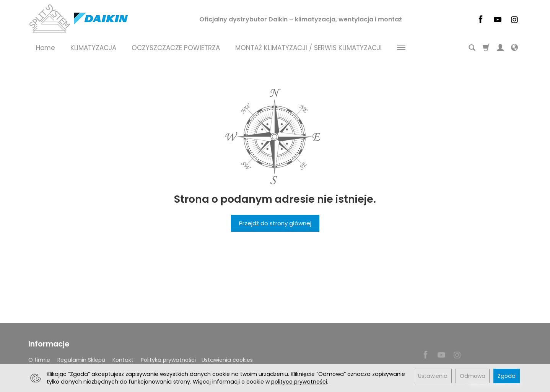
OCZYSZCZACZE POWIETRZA (176, 48)
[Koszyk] (486, 48)
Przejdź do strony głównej (275, 223)
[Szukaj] (472, 48)
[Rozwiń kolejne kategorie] (401, 48)
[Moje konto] (500, 48)
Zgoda (507, 376)
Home (46, 48)
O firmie (39, 360)
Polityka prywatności (168, 360)
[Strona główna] (78, 18)
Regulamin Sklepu (81, 360)
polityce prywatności (299, 382)
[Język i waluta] (514, 48)
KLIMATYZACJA (93, 48)
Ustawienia (433, 376)
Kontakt (123, 360)
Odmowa (473, 376)
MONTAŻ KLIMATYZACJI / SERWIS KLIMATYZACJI (308, 48)
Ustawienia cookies (227, 360)
